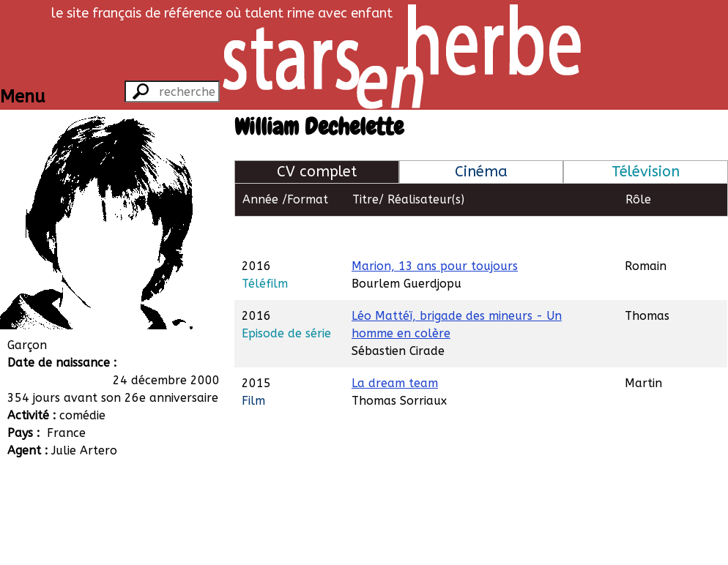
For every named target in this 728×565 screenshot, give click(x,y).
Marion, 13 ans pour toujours (435, 232)
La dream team (395, 349)
